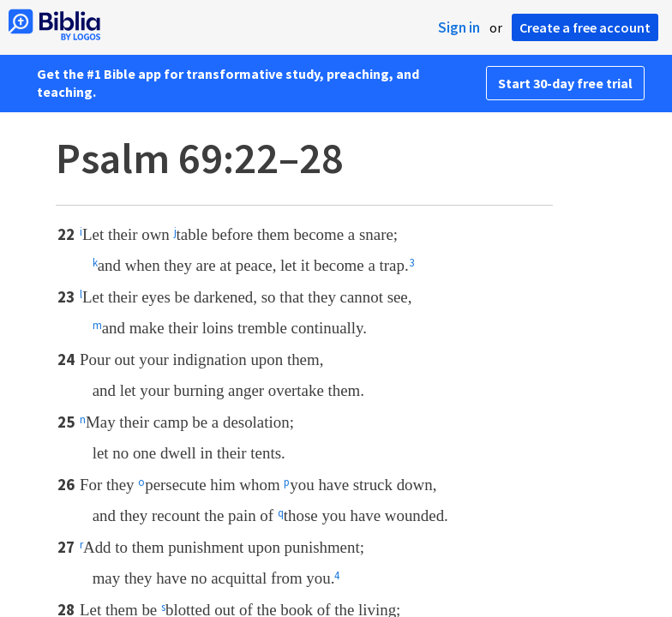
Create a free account (585, 27)
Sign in (459, 27)
